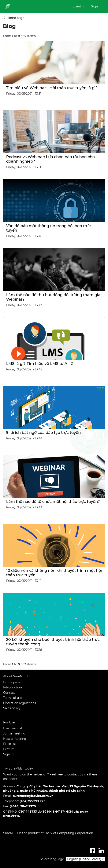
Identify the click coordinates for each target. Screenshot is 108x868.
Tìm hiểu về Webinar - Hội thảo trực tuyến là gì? (52, 88)
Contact (9, 693)
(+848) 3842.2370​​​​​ (23, 806)
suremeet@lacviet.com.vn (33, 796)
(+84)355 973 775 (32, 801)
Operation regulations (20, 703)
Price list (10, 744)
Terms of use (13, 698)
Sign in (8, 754)
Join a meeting (14, 733)
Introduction (12, 687)
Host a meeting (15, 739)
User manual (13, 728)
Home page (12, 682)
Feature (9, 749)
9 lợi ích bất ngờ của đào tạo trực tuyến (43, 433)
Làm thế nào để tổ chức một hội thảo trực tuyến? (53, 502)
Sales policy (12, 708)
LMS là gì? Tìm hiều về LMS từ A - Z (40, 364)
